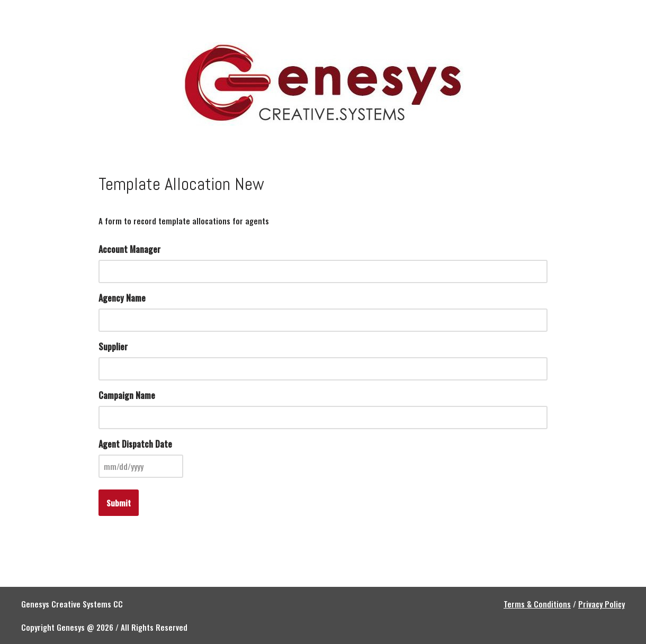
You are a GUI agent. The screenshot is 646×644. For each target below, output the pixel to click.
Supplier (113, 347)
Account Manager (129, 249)
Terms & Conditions (537, 604)
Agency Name (122, 298)
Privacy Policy (602, 604)
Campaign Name (127, 395)
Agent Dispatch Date (135, 444)
